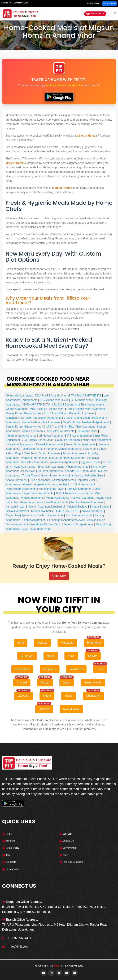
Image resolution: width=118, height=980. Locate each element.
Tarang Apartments (74, 453)
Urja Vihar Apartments (34, 462)
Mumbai (42, 643)
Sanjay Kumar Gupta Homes (24, 413)
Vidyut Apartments (77, 467)
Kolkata (93, 656)
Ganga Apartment (17, 409)
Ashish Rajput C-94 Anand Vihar (26, 453)
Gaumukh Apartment (82, 413)
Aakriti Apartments (63, 480)
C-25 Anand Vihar (82, 400)
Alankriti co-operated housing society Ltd (47, 484)
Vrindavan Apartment (51, 436)
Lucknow (44, 709)
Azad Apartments (25, 467)
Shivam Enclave (100, 507)
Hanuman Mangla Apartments (64, 449)
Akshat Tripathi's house (70, 493)
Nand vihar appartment (97, 440)
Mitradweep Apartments (29, 502)
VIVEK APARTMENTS (36, 405)
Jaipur (67, 683)
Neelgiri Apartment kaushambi (46, 507)
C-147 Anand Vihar (55, 413)
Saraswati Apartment (80, 489)
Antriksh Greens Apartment (87, 502)
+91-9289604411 (94, 3)
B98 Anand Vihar (87, 431)
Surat (100, 669)
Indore (47, 696)
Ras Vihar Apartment (82, 427)
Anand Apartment (17, 480)
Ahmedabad (22, 669)
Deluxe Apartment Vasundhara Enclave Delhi (34, 524)
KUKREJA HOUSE (68, 511)
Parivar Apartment (82, 498)
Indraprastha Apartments (21, 436)
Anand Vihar (57, 409)
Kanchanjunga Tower (19, 418)
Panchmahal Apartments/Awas (66, 520)
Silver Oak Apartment (51, 467)
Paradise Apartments (34, 458)
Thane (69, 696)
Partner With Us (95, 14)
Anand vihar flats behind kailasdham (81, 476)
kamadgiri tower (16, 507)
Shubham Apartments (79, 515)
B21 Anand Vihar (95, 449)
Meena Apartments (58, 498)
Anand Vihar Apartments (80, 444)
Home (54, 50)
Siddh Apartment (85, 484)
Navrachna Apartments (64, 462)
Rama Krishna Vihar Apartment (86, 409)
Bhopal (45, 683)
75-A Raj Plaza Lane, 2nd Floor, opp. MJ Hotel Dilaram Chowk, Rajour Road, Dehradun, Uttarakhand (55, 927)
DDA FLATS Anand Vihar (51, 396)
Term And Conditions (71, 862)
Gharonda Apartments (19, 396)
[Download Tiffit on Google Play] (59, 95)
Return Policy (11, 848)
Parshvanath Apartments (21, 489)
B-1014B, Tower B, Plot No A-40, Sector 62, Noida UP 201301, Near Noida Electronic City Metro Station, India (54, 909)
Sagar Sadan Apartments (38, 493)
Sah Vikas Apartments (61, 431)
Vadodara (23, 696)
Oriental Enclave (77, 507)
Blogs (64, 855)
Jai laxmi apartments (51, 515)
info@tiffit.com (19, 947)
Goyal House (49, 476)
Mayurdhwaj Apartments (21, 515)
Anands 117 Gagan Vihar (80, 471)
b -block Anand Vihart (77, 418)
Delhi (64, 50)
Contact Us (66, 841)
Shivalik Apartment (17, 511)
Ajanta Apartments (34, 431)
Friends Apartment (34, 520)
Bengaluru (50, 669)
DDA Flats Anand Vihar (36, 529)
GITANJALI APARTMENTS (85, 396)
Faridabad (67, 643)
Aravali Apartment (92, 511)
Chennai (22, 683)
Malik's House (38, 409)
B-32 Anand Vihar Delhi (54, 400)
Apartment (54, 453)
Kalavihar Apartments (21, 444)
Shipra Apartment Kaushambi (67, 458)
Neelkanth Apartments (48, 418)
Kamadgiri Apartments (50, 444)
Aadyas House (96, 520)
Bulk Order (66, 834)
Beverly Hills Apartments (78, 524)
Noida (51, 656)
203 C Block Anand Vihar (37, 440)
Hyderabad (94, 643)
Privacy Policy (11, 869)
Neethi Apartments (57, 502)
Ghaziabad (76, 669)
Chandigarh (93, 696)
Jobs (6, 855)
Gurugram (27, 656)
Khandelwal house (43, 511)
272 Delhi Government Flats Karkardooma (78, 405)
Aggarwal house (91, 462)
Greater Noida (93, 683)
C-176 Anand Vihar (55, 427)
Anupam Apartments (50, 471)
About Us (8, 841)
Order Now (59, 576)
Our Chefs (9, 862)
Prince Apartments (32, 498)
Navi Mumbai (71, 709)
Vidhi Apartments (33, 449)
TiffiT (56, 966)
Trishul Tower (30, 476)
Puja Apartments (40, 480)
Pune (71, 656)
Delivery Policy (68, 848)
